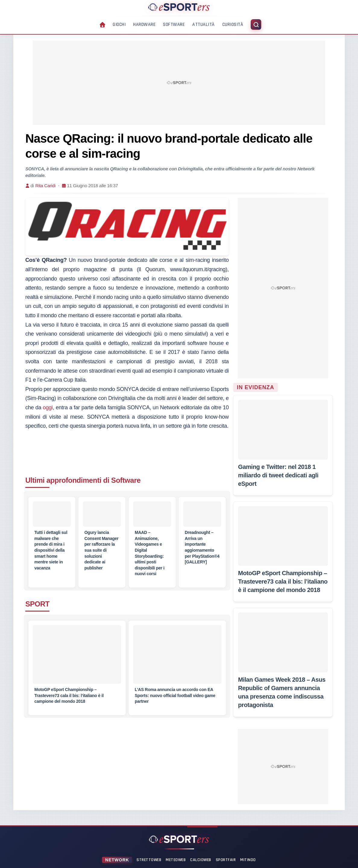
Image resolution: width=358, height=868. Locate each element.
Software (174, 25)
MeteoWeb (176, 860)
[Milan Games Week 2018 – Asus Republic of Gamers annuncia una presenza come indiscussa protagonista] (283, 642)
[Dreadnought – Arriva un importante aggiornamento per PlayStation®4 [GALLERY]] (202, 514)
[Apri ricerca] (256, 25)
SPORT (37, 604)
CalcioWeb (201, 860)
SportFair (226, 860)
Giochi (119, 25)
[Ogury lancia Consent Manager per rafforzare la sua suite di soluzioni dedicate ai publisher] (102, 514)
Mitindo (248, 860)
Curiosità (233, 25)
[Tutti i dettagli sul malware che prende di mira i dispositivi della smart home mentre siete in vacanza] (52, 514)
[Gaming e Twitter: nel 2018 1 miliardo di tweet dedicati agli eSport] (283, 429)
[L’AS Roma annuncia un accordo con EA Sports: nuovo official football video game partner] (177, 658)
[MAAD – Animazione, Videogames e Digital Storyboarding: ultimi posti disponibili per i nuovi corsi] (152, 514)
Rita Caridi (45, 186)
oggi (48, 408)
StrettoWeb (149, 860)
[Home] (179, 7)
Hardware (144, 25)
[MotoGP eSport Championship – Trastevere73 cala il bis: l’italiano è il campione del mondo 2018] (77, 658)
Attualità (204, 25)
